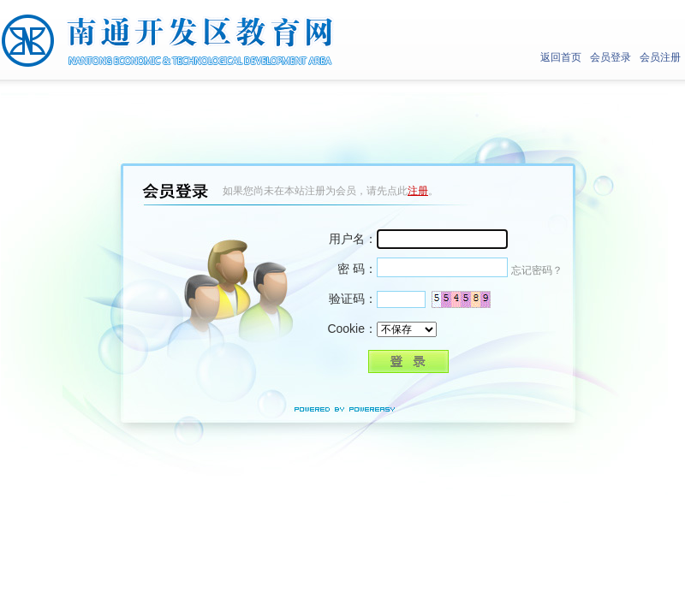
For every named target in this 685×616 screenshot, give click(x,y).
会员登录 (611, 57)
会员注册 (660, 57)
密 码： (357, 269)
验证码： (353, 299)
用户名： (353, 239)
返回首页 (561, 57)
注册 (418, 191)
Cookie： (352, 329)
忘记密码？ (537, 270)
